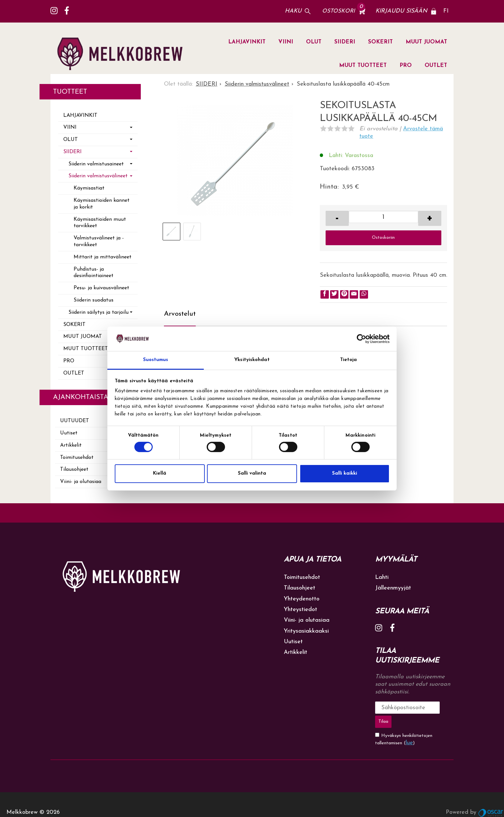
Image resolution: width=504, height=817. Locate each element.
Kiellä (160, 473)
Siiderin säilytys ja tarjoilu (99, 312)
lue (409, 727)
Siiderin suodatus (94, 300)
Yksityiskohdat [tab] (252, 360)
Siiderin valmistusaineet (96, 164)
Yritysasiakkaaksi (306, 631)
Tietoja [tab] (349, 360)
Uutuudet (75, 421)
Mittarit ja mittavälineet (103, 257)
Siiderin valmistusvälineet (98, 176)
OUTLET (436, 65)
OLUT (314, 42)
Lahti (382, 577)
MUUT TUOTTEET (363, 65)
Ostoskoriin (383, 238)
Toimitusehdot (77, 458)
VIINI (286, 42)
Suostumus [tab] (156, 360)
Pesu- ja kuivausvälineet (101, 288)
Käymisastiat (89, 188)
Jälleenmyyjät (393, 588)
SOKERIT (380, 42)
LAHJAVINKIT (247, 42)
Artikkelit (71, 445)
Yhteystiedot (301, 610)
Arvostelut (180, 314)
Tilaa (438, 707)
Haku (293, 11)
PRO (406, 65)
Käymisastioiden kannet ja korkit (102, 204)
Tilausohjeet (74, 469)
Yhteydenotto (302, 599)
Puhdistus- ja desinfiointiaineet (94, 273)
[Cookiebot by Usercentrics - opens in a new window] (361, 339)
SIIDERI (345, 42)
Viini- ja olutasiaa (81, 482)
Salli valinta (252, 473)
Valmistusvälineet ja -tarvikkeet (99, 241)
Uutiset (69, 433)
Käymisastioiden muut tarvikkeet (100, 223)
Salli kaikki (345, 473)
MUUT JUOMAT (426, 42)
